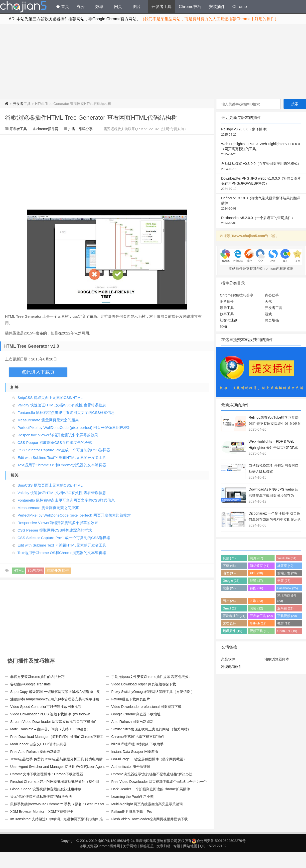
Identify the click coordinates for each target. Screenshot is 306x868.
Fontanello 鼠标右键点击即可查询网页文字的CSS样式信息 (66, 413)
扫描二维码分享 (80, 129)
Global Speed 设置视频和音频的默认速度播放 (46, 789)
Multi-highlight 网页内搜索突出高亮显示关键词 (147, 804)
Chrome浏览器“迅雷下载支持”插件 (138, 737)
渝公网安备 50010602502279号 (219, 841)
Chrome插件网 (23, 7)
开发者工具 (161, 6)
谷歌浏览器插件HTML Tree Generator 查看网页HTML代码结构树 (91, 118)
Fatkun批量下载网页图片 (131, 699)
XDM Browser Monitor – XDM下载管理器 (42, 812)
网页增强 (272, 320)
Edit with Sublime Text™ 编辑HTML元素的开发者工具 (62, 457)
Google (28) (231, 581)
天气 (268, 301)
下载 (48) (229, 566)
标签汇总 (147, 846)
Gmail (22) (230, 608)
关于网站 (130, 846)
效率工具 (227, 314)
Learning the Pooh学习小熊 (133, 797)
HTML (19, 570)
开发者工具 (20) (261, 616)
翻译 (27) (256, 581)
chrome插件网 (48, 129)
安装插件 (217, 6)
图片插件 (227, 301)
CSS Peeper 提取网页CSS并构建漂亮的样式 (55, 442)
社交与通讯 (229, 320)
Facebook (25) (288, 588)
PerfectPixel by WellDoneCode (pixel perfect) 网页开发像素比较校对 (74, 428)
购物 (223, 326)
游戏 (268, 314)
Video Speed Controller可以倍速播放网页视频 (46, 707)
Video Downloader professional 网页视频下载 (146, 707)
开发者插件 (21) (234, 616)
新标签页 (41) (260, 566)
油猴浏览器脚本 (277, 659)
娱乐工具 (227, 308)
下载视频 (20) (287, 616)
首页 (63, 6)
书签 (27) (284, 581)
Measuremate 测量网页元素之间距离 (48, 420)
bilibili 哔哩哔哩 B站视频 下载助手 (137, 744)
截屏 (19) (284, 623)
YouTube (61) (287, 558)
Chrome (240, 6)
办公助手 (272, 295)
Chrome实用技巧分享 (237, 295)
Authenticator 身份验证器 (131, 767)
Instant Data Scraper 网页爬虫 (135, 752)
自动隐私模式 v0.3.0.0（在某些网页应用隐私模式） (261, 167)
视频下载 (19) (260, 631)
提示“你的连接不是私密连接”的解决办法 (41, 797)
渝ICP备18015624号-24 (116, 841)
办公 (81, 6)
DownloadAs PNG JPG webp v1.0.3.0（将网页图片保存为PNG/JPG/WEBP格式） (261, 184)
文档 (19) (229, 623)
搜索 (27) (229, 588)
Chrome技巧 (190, 6)
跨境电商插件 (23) (287, 598)
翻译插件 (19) (232, 631)
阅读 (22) (256, 608)
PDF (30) (256, 573)
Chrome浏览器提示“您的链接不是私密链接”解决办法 (152, 774)
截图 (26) (256, 588)
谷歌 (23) (256, 601)
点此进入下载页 (38, 372)
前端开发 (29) (287, 573)
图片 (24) (229, 601)
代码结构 (35, 570)
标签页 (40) (285, 566)
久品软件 (228, 659)
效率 (99, 6)
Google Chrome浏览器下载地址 (136, 714)
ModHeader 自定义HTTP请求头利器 (38, 744)
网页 (118, 6)
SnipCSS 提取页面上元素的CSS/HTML (50, 398)
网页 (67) (256, 558)
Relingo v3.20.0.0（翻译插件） (261, 132)
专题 (177, 846)
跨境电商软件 (232, 667)
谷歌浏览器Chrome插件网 (100, 846)
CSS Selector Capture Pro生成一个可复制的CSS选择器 (64, 450)
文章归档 (163, 846)
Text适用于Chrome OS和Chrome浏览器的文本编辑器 (62, 465)
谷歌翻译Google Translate (31, 684)
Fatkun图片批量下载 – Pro (132, 812)
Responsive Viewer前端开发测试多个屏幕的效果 (58, 435)
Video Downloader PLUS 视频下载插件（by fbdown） (52, 714)
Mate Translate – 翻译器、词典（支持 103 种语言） (50, 729)
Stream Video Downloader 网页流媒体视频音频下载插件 (54, 722)
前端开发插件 (58, 570)
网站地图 (190, 846)
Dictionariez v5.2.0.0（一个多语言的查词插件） (261, 221)
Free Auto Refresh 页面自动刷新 (35, 752)
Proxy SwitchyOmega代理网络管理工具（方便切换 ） (153, 692)
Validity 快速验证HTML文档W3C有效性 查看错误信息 (62, 405)
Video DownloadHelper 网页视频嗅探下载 (144, 684)
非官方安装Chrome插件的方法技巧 (37, 677)
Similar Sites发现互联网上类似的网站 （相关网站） (151, 729)
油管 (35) (229, 573)
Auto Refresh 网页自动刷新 (133, 722)
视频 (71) (229, 558)
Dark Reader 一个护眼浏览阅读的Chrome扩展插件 (151, 789)
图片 (137, 6)
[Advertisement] (153, 61)
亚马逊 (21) (285, 608)
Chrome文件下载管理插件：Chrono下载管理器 (47, 774)
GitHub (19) (258, 623)
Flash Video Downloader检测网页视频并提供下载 (150, 819)
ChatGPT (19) (287, 631)
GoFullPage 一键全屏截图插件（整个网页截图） (149, 759)
